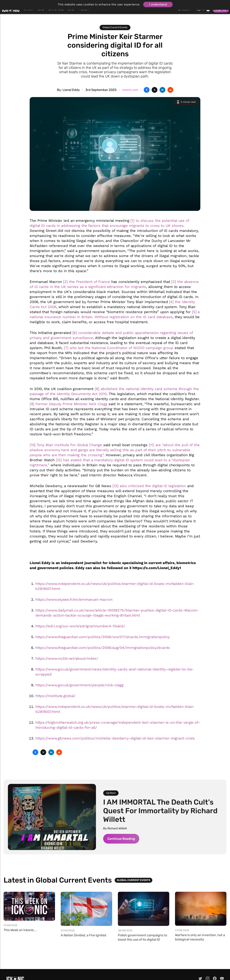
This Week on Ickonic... (20, 930)
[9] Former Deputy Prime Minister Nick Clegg (68, 404)
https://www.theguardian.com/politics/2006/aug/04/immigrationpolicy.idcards (103, 648)
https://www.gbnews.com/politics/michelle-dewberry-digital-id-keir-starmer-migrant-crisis (115, 738)
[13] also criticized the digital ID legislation (149, 486)
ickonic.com (130, 90)
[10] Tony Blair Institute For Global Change (66, 445)
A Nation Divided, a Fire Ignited (83, 935)
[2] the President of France (86, 282)
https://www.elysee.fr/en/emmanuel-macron (74, 599)
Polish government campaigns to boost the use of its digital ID (142, 937)
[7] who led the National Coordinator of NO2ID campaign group (119, 348)
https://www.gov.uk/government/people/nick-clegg (79, 685)
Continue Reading (121, 839)
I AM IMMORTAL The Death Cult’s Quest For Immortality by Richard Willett (160, 811)
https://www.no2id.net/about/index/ (67, 658)
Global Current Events (115, 27)
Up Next (111, 793)
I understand (158, 4)
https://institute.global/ (56, 696)
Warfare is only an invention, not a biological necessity (200, 937)
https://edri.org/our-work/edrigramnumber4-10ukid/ (80, 626)
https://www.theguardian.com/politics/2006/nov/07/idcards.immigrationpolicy (103, 637)
